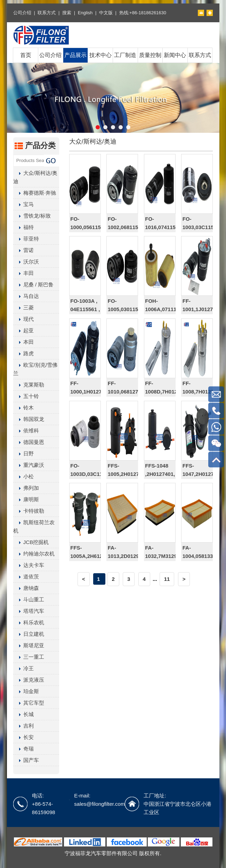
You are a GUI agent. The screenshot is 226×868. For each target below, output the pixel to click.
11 (167, 579)
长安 (23, 737)
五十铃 (26, 396)
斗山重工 (29, 599)
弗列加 (26, 488)
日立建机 (29, 634)
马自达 (26, 296)
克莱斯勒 (29, 385)
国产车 (26, 760)
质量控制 (150, 55)
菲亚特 (26, 239)
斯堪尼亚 (29, 645)
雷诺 (23, 250)
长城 (23, 714)
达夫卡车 (29, 565)
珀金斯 (26, 691)
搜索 (67, 13)
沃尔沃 (26, 262)
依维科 (26, 431)
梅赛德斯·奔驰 (35, 193)
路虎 (23, 353)
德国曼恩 (29, 442)
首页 (26, 55)
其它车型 (29, 703)
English (85, 13)
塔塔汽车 (29, 611)
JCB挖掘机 (31, 542)
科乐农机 (29, 622)
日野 (23, 453)
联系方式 (47, 13)
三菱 (23, 307)
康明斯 (26, 499)
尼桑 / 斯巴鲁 (34, 285)
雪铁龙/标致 (32, 216)
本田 (23, 342)
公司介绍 (22, 13)
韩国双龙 (29, 419)
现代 (23, 319)
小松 (23, 476)
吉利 (23, 726)
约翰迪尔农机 (34, 554)
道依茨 (26, 577)
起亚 (23, 330)
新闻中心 (175, 55)
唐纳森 (26, 588)
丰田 (23, 273)
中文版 (106, 13)
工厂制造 (125, 55)
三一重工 (29, 657)
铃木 (23, 408)
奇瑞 (23, 749)
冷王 (23, 668)
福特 (23, 227)
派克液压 (29, 680)
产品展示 (75, 55)
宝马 (23, 204)
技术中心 (100, 55)
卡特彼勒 (29, 511)
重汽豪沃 (29, 465)
